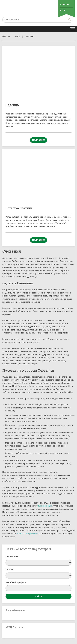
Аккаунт (64, 5)
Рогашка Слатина (19, 208)
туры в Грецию (45, 506)
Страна (9, 569)
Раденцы (13, 105)
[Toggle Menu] (73, 29)
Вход (63, 10)
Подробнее (38, 140)
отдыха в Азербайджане (28, 534)
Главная (6, 37)
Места (17, 37)
